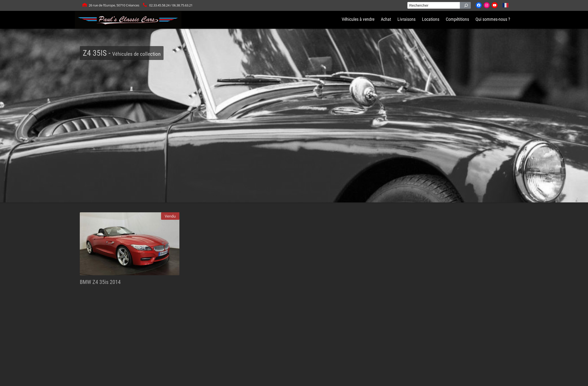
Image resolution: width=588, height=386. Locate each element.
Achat (386, 19)
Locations (431, 19)
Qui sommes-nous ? (493, 19)
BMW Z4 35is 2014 (100, 282)
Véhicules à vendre (358, 19)
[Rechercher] (465, 5)
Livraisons (406, 19)
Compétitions (457, 19)
